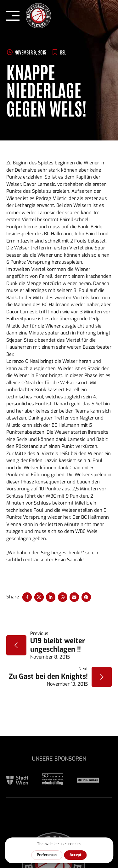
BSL (63, 52)
